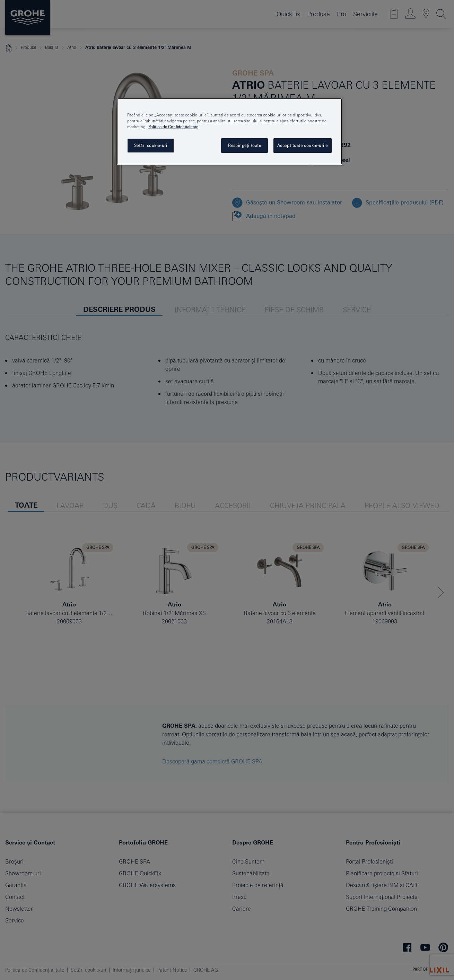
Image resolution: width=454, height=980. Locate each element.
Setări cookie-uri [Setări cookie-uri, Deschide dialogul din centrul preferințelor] (151, 145)
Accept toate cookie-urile (303, 145)
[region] (229, 131)
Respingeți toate (245, 145)
